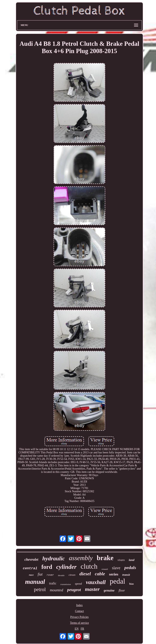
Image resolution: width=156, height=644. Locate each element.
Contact (79, 611)
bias (131, 584)
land (132, 560)
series (114, 574)
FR (82, 629)
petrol (40, 589)
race (31, 575)
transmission (66, 584)
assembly (81, 558)
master (92, 589)
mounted (56, 590)
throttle (61, 575)
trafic (53, 583)
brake (105, 558)
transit (126, 575)
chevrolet (31, 560)
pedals (130, 568)
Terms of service (79, 623)
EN (77, 629)
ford (47, 567)
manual (35, 582)
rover (50, 575)
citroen (72, 575)
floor (122, 590)
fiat (40, 574)
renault (105, 569)
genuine (109, 590)
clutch (89, 566)
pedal (117, 581)
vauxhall (96, 582)
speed (78, 584)
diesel (85, 574)
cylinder (66, 567)
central (30, 568)
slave (116, 568)
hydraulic (53, 558)
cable (100, 574)
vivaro (121, 560)
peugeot (74, 590)
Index (79, 605)
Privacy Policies (80, 617)
